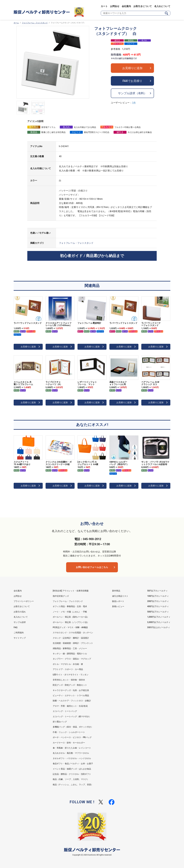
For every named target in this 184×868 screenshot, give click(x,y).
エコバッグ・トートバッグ (65, 711)
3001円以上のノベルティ (159, 627)
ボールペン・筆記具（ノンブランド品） (71, 622)
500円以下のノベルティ (158, 612)
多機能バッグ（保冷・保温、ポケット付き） (73, 727)
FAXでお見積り (132, 81)
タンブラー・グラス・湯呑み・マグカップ (72, 659)
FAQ (16, 627)
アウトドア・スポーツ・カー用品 (68, 669)
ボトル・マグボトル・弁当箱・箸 (68, 664)
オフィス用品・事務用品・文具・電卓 (70, 606)
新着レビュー (118, 606)
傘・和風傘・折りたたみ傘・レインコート (72, 748)
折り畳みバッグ (60, 722)
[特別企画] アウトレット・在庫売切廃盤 (71, 591)
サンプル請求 (20, 622)
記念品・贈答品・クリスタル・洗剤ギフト (72, 774)
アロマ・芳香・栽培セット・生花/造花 (70, 706)
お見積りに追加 (132, 68)
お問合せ (115, 6)
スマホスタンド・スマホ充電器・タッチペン (73, 633)
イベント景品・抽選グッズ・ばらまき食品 (72, 769)
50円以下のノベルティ (157, 591)
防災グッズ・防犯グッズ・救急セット (70, 685)
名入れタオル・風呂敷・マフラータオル (71, 753)
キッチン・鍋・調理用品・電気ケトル (70, 654)
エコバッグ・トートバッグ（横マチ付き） (72, 716)
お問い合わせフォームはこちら (92, 567)
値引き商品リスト (120, 596)
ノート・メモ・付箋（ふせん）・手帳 (70, 612)
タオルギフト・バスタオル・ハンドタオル (72, 758)
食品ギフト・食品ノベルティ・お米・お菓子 (73, 764)
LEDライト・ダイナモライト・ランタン (71, 675)
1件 (134, 103)
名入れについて (162, 6)
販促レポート (118, 601)
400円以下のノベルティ (158, 606)
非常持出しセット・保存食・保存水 (69, 680)
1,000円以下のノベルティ (159, 617)
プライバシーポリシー (24, 601)
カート (104, 6)
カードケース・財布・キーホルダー (69, 743)
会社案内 (126, 6)
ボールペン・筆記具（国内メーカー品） (71, 617)
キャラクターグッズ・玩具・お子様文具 (71, 690)
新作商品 (116, 591)
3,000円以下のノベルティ (159, 622)
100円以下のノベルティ (158, 596)
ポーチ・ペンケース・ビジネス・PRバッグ (72, 737)
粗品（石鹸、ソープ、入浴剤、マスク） (71, 779)
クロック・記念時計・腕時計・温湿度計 (71, 638)
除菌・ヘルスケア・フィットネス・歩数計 (72, 701)
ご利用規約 (19, 633)
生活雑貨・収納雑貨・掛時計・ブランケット (73, 643)
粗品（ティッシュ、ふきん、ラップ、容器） (73, 785)
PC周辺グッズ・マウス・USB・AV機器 (70, 627)
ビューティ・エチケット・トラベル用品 (71, 695)
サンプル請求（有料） (132, 93)
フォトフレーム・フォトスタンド (35, 23)
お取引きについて (143, 6)
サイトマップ (20, 638)
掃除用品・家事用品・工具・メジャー (70, 648)
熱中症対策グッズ (61, 596)
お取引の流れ (20, 612)
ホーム (16, 23)
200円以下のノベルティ (158, 601)
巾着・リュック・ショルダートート (69, 732)
